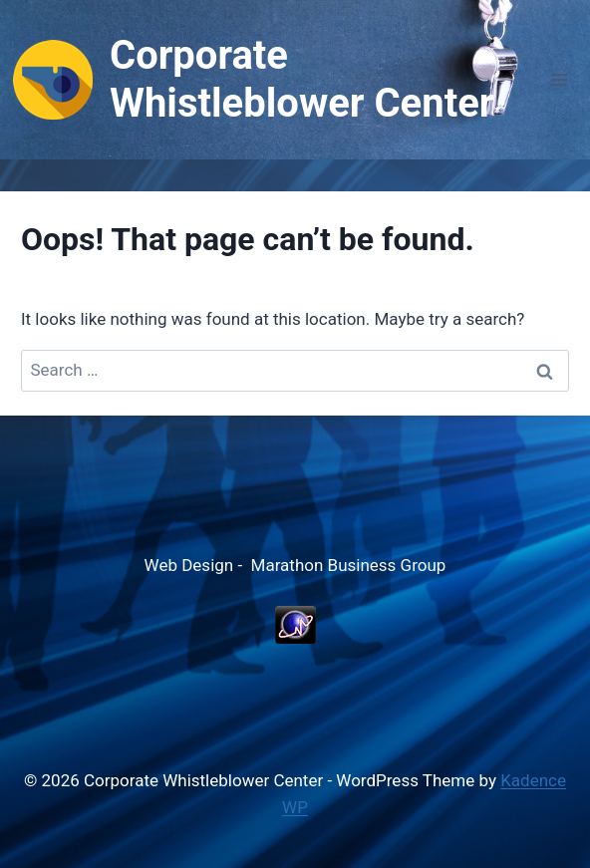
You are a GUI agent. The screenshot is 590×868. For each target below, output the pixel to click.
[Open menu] (559, 79)
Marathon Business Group (349, 565)
